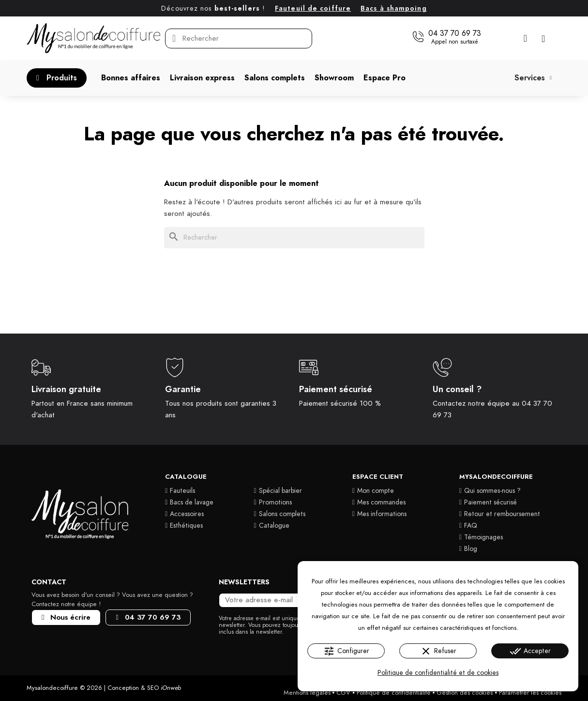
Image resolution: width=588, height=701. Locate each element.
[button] (447, 37)
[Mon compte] (525, 38)
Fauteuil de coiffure (313, 8)
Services (533, 78)
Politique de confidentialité (394, 693)
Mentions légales (307, 693)
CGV (343, 693)
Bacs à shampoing (394, 8)
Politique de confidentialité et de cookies (438, 673)
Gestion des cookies (465, 693)
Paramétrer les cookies (530, 693)
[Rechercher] (294, 238)
